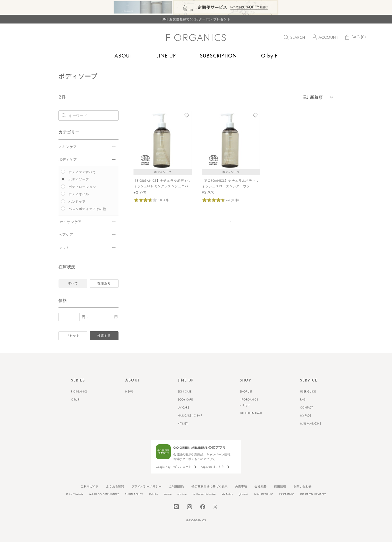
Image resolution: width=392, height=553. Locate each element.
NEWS (129, 402)
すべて (73, 294)
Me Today (227, 505)
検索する (104, 346)
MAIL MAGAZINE (310, 434)
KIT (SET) (183, 434)
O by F (269, 56)
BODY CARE (185, 410)
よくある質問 (115, 497)
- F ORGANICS (249, 410)
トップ (64, 72)
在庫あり (104, 294)
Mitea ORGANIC (263, 505)
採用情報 (280, 497)
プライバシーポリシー (146, 497)
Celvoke (153, 505)
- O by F (245, 416)
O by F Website (75, 505)
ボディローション (82, 198)
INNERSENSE (286, 505)
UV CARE (183, 418)
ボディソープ (115, 72)
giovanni (243, 505)
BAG (355, 38)
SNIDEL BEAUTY (134, 505)
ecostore (182, 505)
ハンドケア (77, 212)
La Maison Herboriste (204, 505)
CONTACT (306, 418)
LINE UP (166, 56)
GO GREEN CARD (251, 424)
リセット (73, 346)
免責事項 (241, 497)
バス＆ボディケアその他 (87, 220)
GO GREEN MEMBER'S (313, 505)
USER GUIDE (308, 402)
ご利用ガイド (89, 497)
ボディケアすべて (82, 183)
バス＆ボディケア (87, 72)
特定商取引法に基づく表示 (209, 497)
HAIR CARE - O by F (190, 426)
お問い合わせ (302, 497)
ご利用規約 (176, 497)
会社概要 (260, 497)
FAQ (303, 410)
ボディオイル (79, 205)
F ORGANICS (79, 402)
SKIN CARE (185, 402)
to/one (168, 505)
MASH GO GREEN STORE (104, 505)
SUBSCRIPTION (218, 56)
